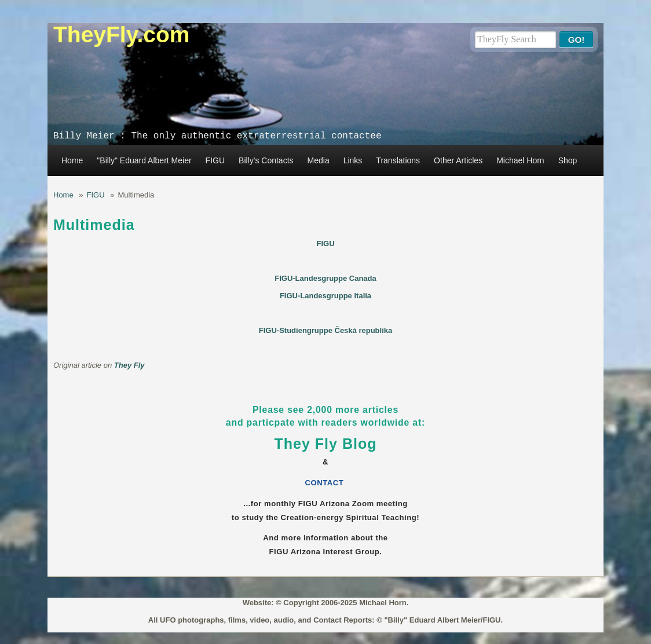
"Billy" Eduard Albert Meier (144, 160)
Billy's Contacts (266, 160)
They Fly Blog (326, 444)
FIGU (215, 160)
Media (319, 160)
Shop (568, 160)
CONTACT (326, 483)
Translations (398, 160)
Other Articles (458, 160)
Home (72, 160)
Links (353, 160)
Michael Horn (520, 160)
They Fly (129, 365)
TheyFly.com (122, 34)
